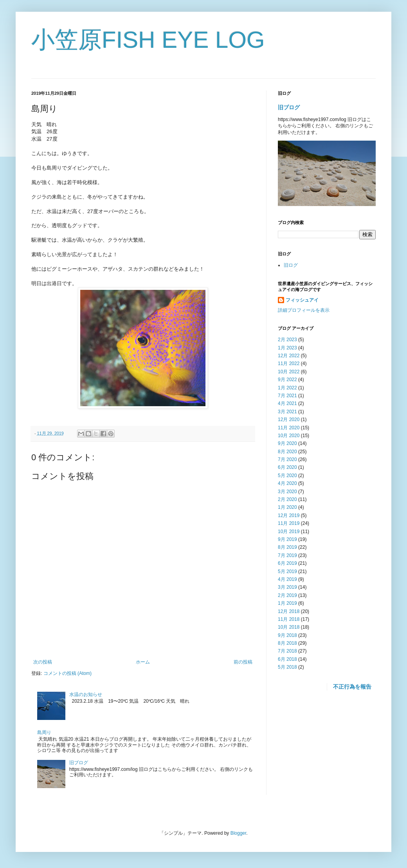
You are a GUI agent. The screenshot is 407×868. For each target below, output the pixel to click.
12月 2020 (289, 420)
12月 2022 (289, 356)
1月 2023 (287, 348)
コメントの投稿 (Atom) (68, 673)
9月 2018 (287, 635)
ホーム (143, 662)
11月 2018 (289, 619)
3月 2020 (287, 492)
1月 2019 (287, 603)
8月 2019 (287, 547)
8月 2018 (287, 643)
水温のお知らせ (86, 694)
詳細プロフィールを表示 (304, 310)
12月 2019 (289, 515)
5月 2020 (287, 476)
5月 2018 (287, 667)
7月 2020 (287, 459)
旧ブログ (79, 763)
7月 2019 (287, 555)
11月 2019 (289, 523)
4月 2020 (287, 483)
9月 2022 (287, 380)
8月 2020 (287, 452)
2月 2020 (287, 499)
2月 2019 (287, 595)
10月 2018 (289, 627)
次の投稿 (43, 662)
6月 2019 (287, 563)
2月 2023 (287, 340)
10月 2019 (289, 532)
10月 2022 (289, 372)
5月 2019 (287, 571)
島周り (44, 732)
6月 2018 (287, 659)
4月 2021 (287, 403)
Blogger (239, 833)
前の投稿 (243, 662)
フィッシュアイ (302, 300)
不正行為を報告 (352, 687)
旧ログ (291, 265)
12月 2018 (289, 611)
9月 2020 (287, 443)
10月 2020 (289, 436)
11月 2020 (289, 428)
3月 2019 (287, 587)
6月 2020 (287, 467)
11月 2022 (289, 363)
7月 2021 (287, 396)
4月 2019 (287, 579)
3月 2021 (287, 412)
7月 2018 (287, 651)
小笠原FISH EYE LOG (148, 40)
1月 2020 (287, 507)
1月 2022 (287, 388)
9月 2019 (287, 539)
